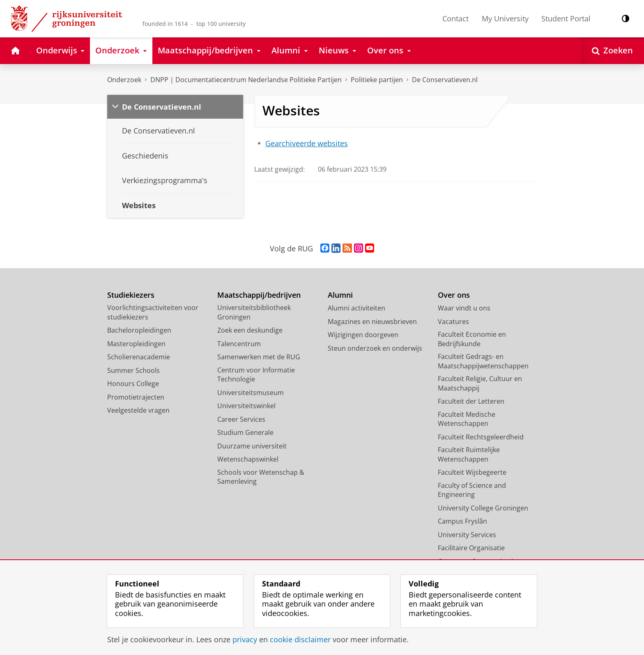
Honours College (133, 384)
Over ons (454, 295)
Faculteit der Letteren (471, 401)
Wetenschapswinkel (248, 459)
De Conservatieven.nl (445, 80)
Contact (455, 18)
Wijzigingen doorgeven (363, 335)
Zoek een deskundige (250, 330)
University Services (467, 535)
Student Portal (566, 18)
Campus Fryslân (462, 521)
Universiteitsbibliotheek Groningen (254, 312)
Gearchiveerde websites (307, 143)
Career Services (241, 419)
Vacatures (453, 322)
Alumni (340, 295)
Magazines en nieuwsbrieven (372, 322)
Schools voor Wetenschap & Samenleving (261, 477)
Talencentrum (239, 344)
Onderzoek (124, 80)
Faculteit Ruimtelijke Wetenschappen (469, 454)
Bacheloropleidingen (139, 330)
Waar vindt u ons (464, 308)
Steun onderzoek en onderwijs (375, 348)
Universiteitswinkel (246, 406)
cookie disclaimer (300, 639)
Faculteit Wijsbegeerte (472, 472)
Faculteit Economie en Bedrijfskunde (472, 339)
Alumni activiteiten (356, 308)
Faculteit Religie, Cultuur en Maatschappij (480, 383)
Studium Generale (245, 432)
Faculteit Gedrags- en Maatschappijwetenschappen (483, 361)
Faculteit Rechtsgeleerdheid (481, 437)
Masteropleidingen (136, 344)
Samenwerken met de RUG (259, 357)
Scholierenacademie (139, 357)
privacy (245, 639)
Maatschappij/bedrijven (259, 295)
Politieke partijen (377, 80)
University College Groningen (483, 508)
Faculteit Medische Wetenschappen (467, 419)
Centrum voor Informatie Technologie (256, 375)
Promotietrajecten (136, 397)
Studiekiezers (131, 295)
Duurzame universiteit (252, 446)
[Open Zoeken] (612, 51)
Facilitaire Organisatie (471, 548)
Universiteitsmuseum (251, 393)
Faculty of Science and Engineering (472, 490)
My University (505, 18)
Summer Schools (133, 370)
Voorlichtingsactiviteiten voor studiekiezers (153, 312)
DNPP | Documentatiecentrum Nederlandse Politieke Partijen (246, 80)
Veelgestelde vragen (138, 410)
